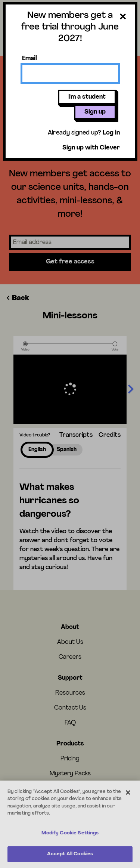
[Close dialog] (123, 18)
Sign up (95, 112)
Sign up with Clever (91, 148)
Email (29, 59)
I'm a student (87, 97)
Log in (111, 133)
